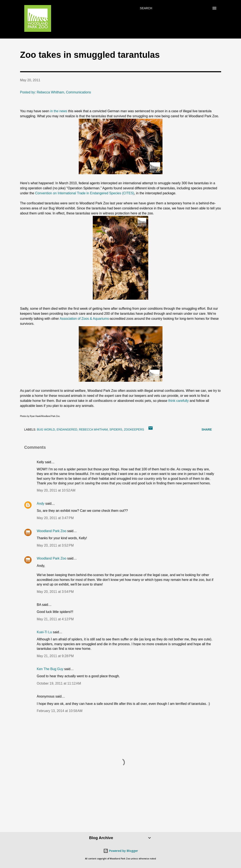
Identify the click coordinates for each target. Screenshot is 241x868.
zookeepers (134, 429)
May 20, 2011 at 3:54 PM (55, 592)
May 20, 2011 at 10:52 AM (56, 490)
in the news (59, 111)
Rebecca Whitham (93, 429)
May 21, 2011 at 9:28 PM (55, 656)
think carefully (178, 401)
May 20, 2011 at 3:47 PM (55, 518)
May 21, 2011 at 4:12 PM (55, 619)
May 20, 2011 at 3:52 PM (55, 545)
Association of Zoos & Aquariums (84, 319)
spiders (116, 429)
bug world (46, 429)
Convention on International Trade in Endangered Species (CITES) (85, 193)
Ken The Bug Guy (50, 669)
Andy (41, 504)
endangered (67, 429)
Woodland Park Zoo (52, 531)
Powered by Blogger (121, 851)
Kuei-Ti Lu (44, 632)
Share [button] (207, 429)
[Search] (146, 8)
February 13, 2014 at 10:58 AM (60, 711)
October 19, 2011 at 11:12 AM (59, 683)
